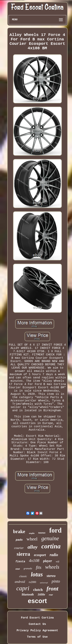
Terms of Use (37, 637)
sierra (23, 554)
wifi (58, 562)
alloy (32, 547)
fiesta (20, 562)
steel (18, 569)
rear (51, 595)
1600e (41, 594)
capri (23, 588)
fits (39, 567)
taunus (42, 533)
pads (19, 540)
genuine (50, 538)
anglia (32, 533)
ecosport (40, 555)
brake (19, 531)
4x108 (34, 560)
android (20, 582)
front (52, 588)
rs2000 (32, 582)
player (48, 561)
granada (28, 568)
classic (23, 576)
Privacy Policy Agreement (37, 631)
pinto (56, 581)
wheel (32, 539)
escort (37, 601)
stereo (51, 576)
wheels (52, 567)
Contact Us (37, 624)
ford (55, 530)
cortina (51, 546)
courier (19, 548)
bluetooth (28, 594)
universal (44, 583)
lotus (37, 574)
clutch (38, 590)
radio (54, 555)
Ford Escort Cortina (37, 618)
